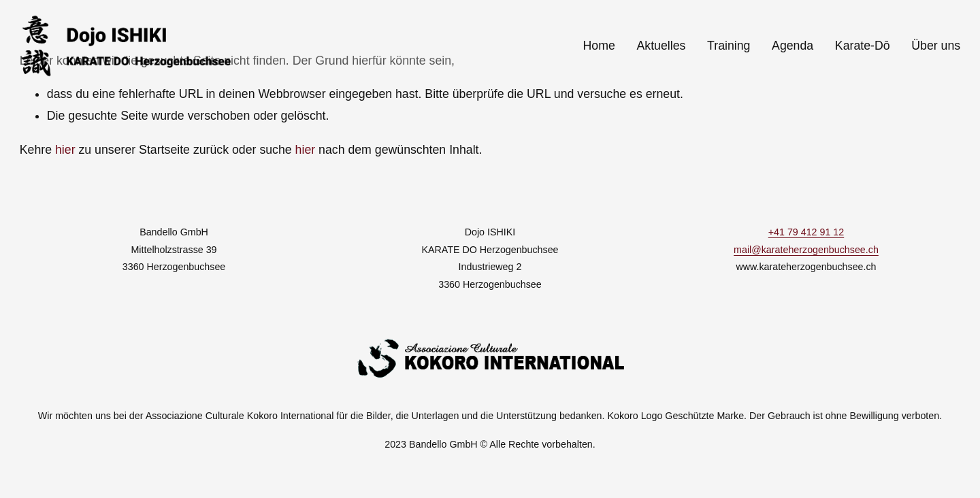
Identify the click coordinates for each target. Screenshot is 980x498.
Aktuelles (661, 46)
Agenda (793, 46)
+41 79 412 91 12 (806, 232)
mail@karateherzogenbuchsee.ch (806, 250)
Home (599, 46)
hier (65, 150)
